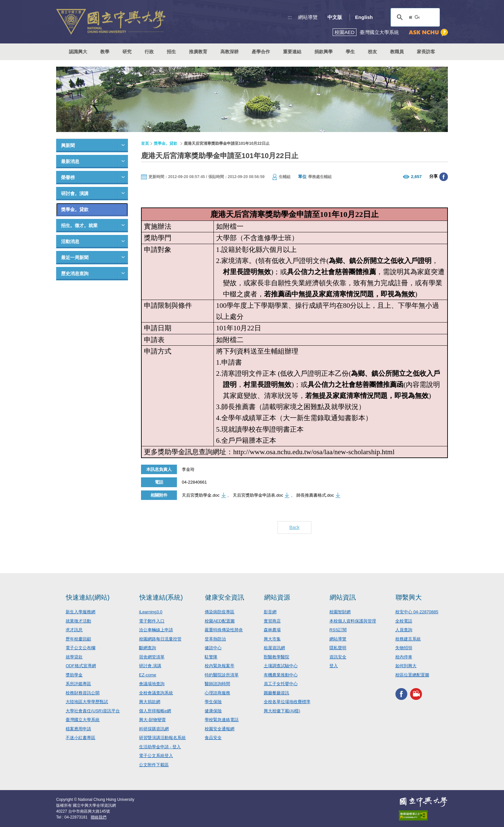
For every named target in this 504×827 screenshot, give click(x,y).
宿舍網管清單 (152, 657)
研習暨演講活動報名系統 (162, 738)
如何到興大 (406, 666)
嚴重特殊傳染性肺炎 (224, 630)
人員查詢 (404, 630)
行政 (149, 52)
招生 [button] (171, 52)
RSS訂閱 (338, 630)
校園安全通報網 (220, 729)
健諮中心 (213, 648)
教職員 (397, 52)
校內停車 (404, 657)
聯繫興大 (409, 597)
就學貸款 (74, 657)
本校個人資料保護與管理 (353, 621)
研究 (127, 52)
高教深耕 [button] (229, 52)
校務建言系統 (408, 639)
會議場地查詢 (152, 684)
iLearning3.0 (151, 612)
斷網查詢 (148, 648)
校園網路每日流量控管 (160, 639)
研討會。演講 (75, 193)
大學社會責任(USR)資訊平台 (93, 711)
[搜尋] (414, 17)
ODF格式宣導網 (81, 666)
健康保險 (213, 711)
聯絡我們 (99, 817)
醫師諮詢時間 (217, 684)
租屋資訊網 (274, 648)
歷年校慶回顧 (78, 639)
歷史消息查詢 (75, 273)
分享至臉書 (444, 177)
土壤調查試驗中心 (281, 666)
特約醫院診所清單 (222, 675)
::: (290, 17)
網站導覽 (308, 17)
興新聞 (68, 145)
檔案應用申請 (78, 729)
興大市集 (272, 639)
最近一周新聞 (75, 257)
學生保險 (213, 702)
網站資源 (277, 597)
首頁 (145, 143)
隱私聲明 (338, 648)
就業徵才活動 (78, 621)
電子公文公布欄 (80, 648)
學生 (350, 52)
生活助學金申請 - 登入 (160, 747)
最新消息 (70, 161)
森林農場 (272, 630)
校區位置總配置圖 (412, 675)
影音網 (270, 612)
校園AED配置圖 (220, 621)
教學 (105, 52)
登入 (334, 666)
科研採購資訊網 (154, 729)
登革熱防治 (215, 639)
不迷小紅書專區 (80, 738)
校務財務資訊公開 (83, 693)
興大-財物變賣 (152, 720)
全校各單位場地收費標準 (287, 702)
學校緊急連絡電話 (222, 720)
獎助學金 (74, 675)
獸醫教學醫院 (276, 657)
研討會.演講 (150, 666)
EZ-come (148, 675)
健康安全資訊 (225, 597)
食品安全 (213, 738)
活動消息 (70, 241)
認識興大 (78, 52)
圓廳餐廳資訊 (276, 693)
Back (294, 527)
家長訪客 (426, 52)
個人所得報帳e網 (155, 711)
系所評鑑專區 (78, 684)
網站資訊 (343, 597)
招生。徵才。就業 (79, 225)
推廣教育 (198, 52)
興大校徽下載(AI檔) (282, 711)
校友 (372, 52)
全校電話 (404, 621)
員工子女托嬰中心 (281, 684)
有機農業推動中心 (281, 675)
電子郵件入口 (152, 621)
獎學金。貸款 (75, 209)
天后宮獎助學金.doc (201, 495)
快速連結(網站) (88, 597)
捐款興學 (323, 52)
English (364, 17)
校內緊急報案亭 (220, 666)
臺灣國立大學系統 (83, 720)
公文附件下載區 (154, 765)
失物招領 (404, 648)
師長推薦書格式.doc (315, 495)
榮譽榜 (68, 177)
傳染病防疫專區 (220, 612)
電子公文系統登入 (156, 756)
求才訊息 (74, 630)
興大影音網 (416, 694)
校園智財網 (340, 612)
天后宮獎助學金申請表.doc (258, 495)
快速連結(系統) (161, 597)
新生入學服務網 (80, 612)
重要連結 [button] (292, 52)
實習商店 (272, 621)
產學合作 (261, 52)
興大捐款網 (150, 702)
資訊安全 (338, 657)
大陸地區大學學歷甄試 (87, 702)
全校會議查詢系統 (156, 693)
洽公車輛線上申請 (156, 630)
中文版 (335, 17)
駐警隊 (211, 657)
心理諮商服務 (217, 693)
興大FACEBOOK (401, 694)
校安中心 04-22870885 (417, 612)
